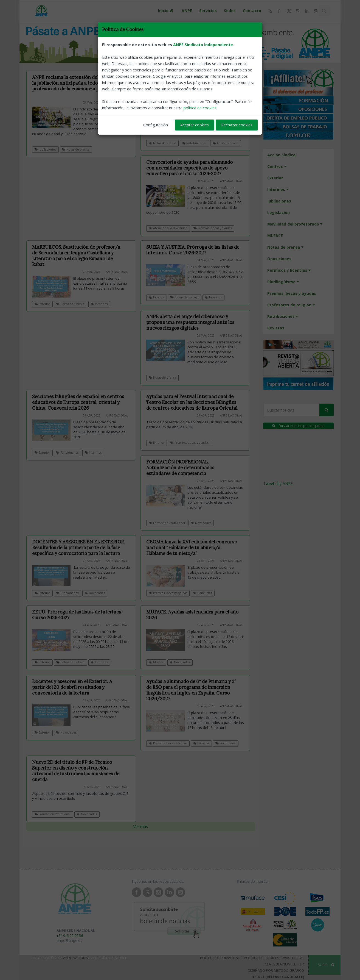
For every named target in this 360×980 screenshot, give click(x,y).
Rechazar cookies (237, 125)
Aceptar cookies (195, 125)
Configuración (156, 125)
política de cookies (200, 108)
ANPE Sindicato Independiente (203, 45)
